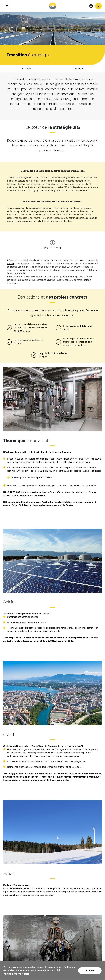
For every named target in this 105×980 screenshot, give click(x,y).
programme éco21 (74, 746)
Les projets (79, 69)
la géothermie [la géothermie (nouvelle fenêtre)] (89, 486)
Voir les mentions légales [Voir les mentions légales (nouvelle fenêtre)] (16, 974)
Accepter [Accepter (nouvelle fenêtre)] (90, 970)
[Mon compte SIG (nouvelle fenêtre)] (98, 6)
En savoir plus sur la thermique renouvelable (32, 477)
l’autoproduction (24, 622)
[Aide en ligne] (92, 6)
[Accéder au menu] (7, 6)
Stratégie (26, 69)
